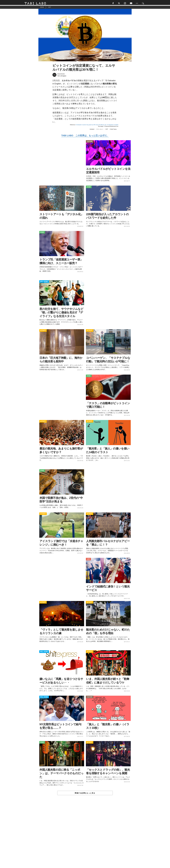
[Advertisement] (85, 837)
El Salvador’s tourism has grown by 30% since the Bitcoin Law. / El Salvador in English (97, 126)
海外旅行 (92, 130)
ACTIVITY (43, 332)
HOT (107, 130)
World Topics (113, 130)
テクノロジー (100, 130)
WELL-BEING (44, 283)
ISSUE (89, 188)
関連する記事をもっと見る (85, 794)
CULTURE (90, 143)
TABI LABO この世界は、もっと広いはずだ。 (85, 137)
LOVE (88, 560)
